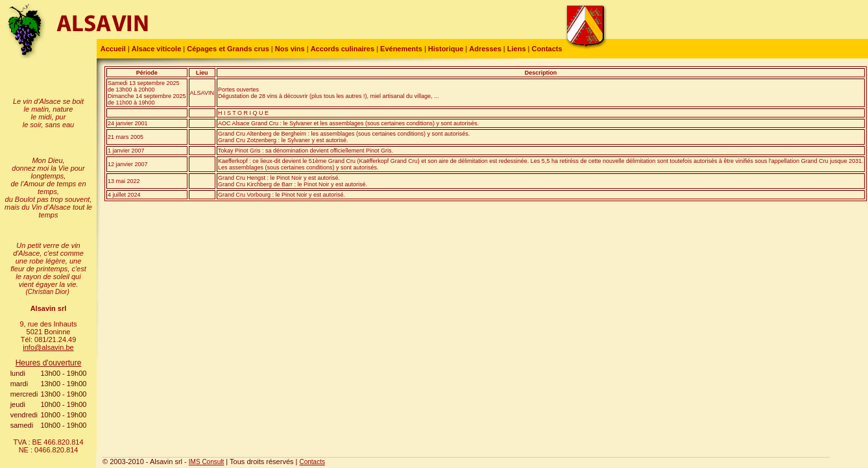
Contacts (547, 49)
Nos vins (290, 49)
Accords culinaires (343, 49)
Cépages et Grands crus (228, 49)
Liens (517, 49)
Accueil (111, 49)
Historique (446, 49)
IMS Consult (206, 462)
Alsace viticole (156, 49)
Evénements (401, 49)
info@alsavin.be (48, 347)
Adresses (485, 49)
